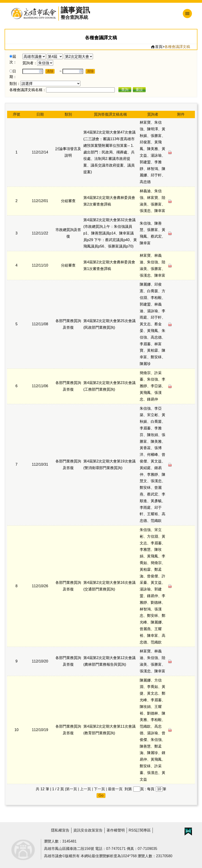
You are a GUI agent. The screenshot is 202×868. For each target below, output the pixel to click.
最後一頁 (115, 789)
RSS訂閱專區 (140, 830)
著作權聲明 (116, 830)
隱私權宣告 (60, 830)
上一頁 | (86, 789)
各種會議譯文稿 (177, 47)
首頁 (157, 47)
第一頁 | (72, 789)
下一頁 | (100, 789)
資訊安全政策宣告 (88, 830)
